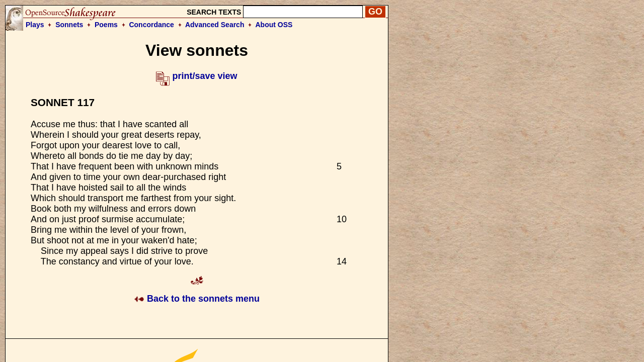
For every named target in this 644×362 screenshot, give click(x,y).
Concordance (151, 25)
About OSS (274, 25)
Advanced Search (215, 25)
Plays (35, 25)
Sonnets (69, 25)
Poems (106, 25)
